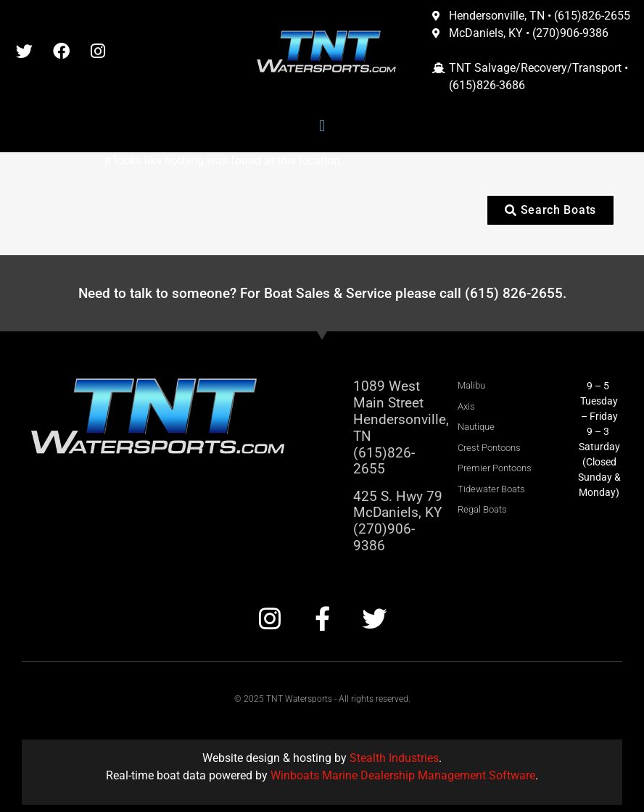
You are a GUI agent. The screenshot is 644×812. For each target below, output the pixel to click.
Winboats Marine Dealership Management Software (403, 775)
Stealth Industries (394, 758)
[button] (322, 127)
